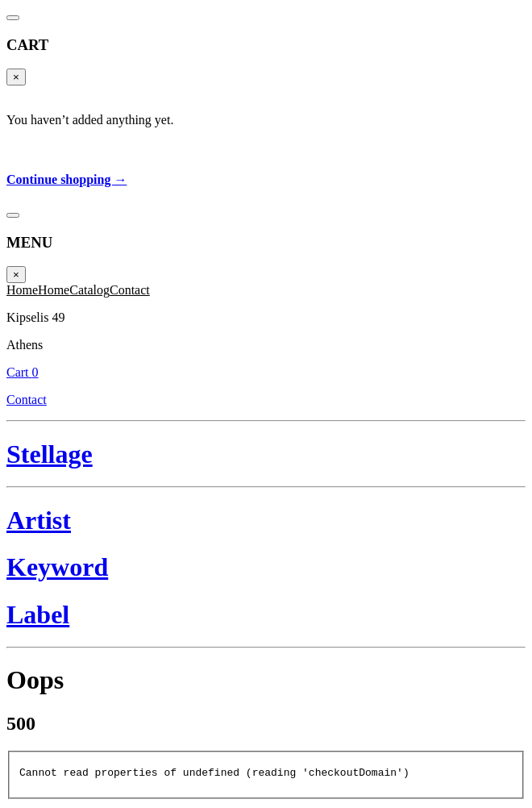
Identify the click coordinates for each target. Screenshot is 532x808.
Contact (130, 290)
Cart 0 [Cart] (23, 372)
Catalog (89, 290)
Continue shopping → (66, 179)
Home (22, 290)
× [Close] (16, 77)
